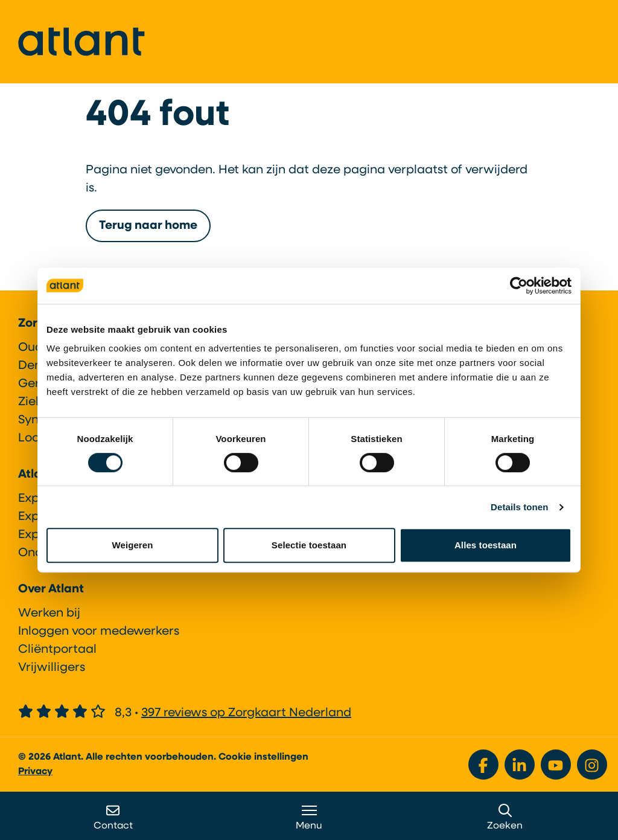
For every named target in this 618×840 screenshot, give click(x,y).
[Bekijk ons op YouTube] (556, 765)
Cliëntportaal (57, 650)
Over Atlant (51, 589)
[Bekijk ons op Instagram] (592, 765)
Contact (113, 817)
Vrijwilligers (52, 668)
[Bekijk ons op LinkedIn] (520, 765)
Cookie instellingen (263, 757)
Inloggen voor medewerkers (99, 632)
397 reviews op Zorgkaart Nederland (246, 713)
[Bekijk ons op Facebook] (483, 765)
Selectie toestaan (309, 545)
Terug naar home (148, 226)
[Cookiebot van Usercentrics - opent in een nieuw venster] (519, 286)
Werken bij (49, 614)
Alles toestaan (486, 545)
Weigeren (132, 545)
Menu (309, 817)
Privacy (35, 772)
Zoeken (505, 817)
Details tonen (519, 507)
